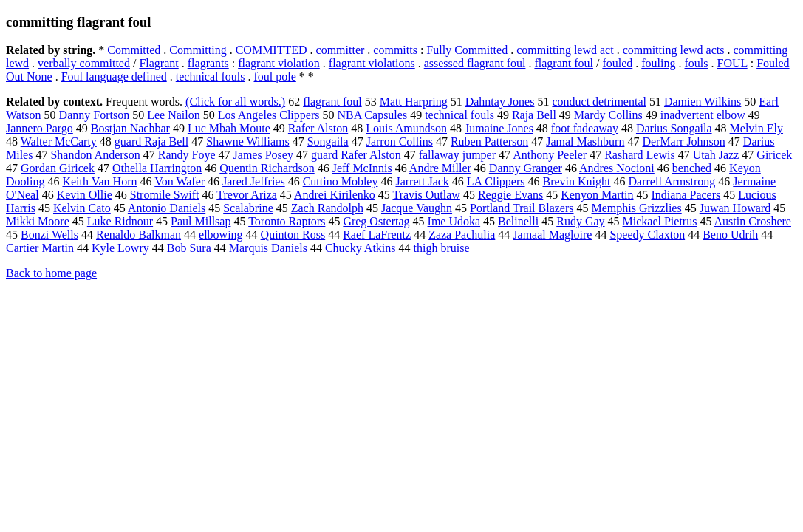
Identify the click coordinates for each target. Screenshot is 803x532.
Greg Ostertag (376, 221)
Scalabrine (248, 208)
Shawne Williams (247, 141)
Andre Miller (440, 168)
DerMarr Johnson (683, 141)
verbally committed (84, 63)
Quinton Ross (293, 235)
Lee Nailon (174, 115)
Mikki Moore (38, 221)
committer (341, 50)
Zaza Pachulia (462, 235)
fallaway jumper (457, 155)
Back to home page (51, 273)
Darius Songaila (674, 128)
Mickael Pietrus (660, 221)
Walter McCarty (59, 141)
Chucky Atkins (361, 248)
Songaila (328, 141)
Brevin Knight (577, 181)
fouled (617, 63)
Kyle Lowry (120, 248)
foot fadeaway (585, 128)
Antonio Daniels (167, 208)
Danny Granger (526, 168)
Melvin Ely (756, 128)
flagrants (208, 63)
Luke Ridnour (120, 221)
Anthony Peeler (550, 155)
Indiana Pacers (686, 195)
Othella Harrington (157, 168)
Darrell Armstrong (672, 181)
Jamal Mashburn (585, 141)
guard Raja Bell (151, 141)
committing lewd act (565, 50)
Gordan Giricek (58, 168)
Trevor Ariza (247, 195)
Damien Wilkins (703, 102)
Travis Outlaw (426, 195)
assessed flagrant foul (475, 63)
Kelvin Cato (82, 208)
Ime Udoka (454, 221)
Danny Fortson (95, 115)
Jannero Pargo (40, 128)
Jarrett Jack (422, 181)
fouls (697, 63)
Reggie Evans (510, 195)
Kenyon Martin (597, 195)
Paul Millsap (201, 221)
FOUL (732, 63)
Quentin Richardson (267, 168)
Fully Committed (467, 50)
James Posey (263, 155)
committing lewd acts (674, 50)
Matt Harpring (414, 102)
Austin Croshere (753, 221)
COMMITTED (271, 50)
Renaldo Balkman (139, 235)
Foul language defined (114, 76)
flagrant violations (372, 63)
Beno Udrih (730, 235)
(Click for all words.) (235, 102)
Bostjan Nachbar (130, 128)
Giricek (774, 155)
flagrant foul (564, 63)
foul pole (274, 76)
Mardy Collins (608, 115)
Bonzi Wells (49, 235)
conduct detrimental (599, 102)
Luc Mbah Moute (229, 128)
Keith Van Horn (99, 181)
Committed (134, 50)
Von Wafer (180, 181)
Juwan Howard (735, 208)
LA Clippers (496, 181)
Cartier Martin (40, 248)
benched (692, 168)
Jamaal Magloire (552, 235)
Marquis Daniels (268, 248)
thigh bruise (442, 248)
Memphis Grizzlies (637, 208)
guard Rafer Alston (356, 155)
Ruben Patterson (489, 141)
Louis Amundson (406, 128)
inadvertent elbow (703, 115)
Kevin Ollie (85, 195)
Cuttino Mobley (341, 181)
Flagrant (158, 63)
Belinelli (518, 221)
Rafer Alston (318, 128)
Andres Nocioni (617, 168)
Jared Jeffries (254, 181)
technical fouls (211, 76)
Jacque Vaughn (417, 208)
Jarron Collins (400, 141)
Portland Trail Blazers (522, 208)
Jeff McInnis (362, 168)
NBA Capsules (372, 115)
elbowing (221, 235)
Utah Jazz (716, 155)
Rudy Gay (580, 221)
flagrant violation (279, 63)
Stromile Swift (165, 195)
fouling (658, 63)
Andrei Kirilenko (335, 195)
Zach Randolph (327, 208)
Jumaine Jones (499, 128)
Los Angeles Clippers (269, 115)
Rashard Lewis (640, 155)
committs (395, 50)
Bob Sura (189, 248)
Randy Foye (187, 155)
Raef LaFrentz (377, 235)
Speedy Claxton (647, 235)
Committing (198, 50)
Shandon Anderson (95, 155)
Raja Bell (534, 115)
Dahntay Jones (500, 102)
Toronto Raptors (287, 221)
